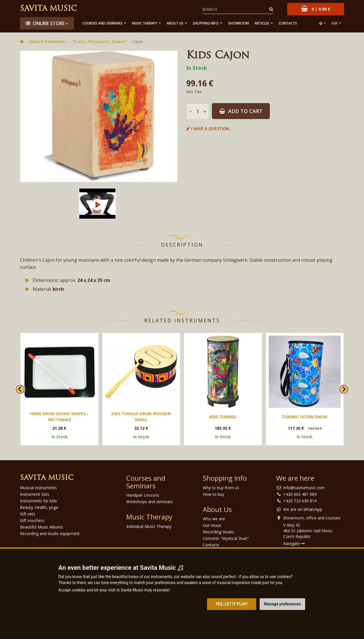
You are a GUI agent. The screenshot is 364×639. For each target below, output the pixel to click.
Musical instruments (48, 41)
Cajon (138, 41)
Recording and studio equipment (50, 533)
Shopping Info (206, 23)
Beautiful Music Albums (42, 527)
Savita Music (48, 9)
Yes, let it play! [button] (232, 604)
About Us (175, 23)
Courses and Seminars (103, 23)
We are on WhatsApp (303, 509)
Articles (262, 23)
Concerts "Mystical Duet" (226, 538)
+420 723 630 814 (300, 501)
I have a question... (209, 129)
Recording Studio (218, 532)
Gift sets (28, 514)
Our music (212, 525)
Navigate (294, 543)
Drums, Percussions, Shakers (99, 41)
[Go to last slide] (20, 389)
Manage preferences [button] (282, 604)
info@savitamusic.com (304, 488)
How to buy (213, 494)
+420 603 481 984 (300, 494)
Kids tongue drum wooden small (141, 417)
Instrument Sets (35, 494)
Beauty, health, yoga (39, 507)
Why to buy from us (221, 488)
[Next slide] (344, 389)
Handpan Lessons (143, 495)
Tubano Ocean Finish (305, 417)
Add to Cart (241, 111)
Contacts (288, 23)
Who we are (214, 519)
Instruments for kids (38, 501)
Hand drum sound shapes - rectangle (59, 417)
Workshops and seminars (150, 502)
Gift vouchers (32, 520)
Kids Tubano (223, 417)
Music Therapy (145, 23)
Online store (45, 23)
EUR (335, 23)
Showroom (238, 23)
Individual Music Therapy (149, 526)
